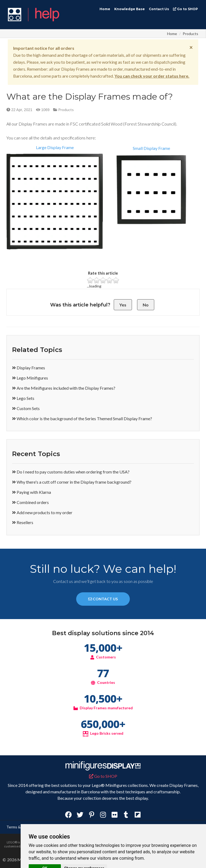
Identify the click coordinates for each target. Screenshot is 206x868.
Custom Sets (26, 408)
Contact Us (159, 9)
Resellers (23, 522)
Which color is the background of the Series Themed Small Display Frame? (82, 418)
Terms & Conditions (23, 827)
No (146, 305)
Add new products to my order (42, 512)
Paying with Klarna (32, 492)
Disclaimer (78, 827)
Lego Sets (23, 398)
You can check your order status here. (152, 76)
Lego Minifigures (30, 378)
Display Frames (29, 368)
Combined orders (30, 502)
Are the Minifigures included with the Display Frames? (64, 388)
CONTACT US (103, 599)
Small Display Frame (151, 148)
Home (105, 9)
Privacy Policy (55, 827)
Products (190, 34)
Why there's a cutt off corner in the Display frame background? (72, 482)
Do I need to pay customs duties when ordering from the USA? (71, 472)
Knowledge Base (130, 9)
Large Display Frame (55, 147)
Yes (123, 305)
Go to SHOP (185, 9)
